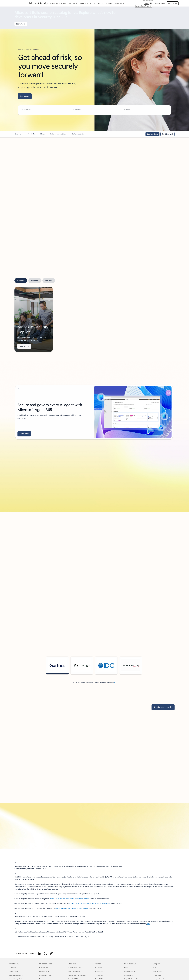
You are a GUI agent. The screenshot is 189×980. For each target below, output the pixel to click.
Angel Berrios (92, 903)
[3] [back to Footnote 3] (16, 913)
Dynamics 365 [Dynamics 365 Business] (99, 975)
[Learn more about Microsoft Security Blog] (24, 434)
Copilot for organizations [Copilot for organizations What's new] (17, 979)
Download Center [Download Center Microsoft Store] (44, 971)
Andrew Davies (74, 903)
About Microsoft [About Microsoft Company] (157, 971)
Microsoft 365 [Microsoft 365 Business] (99, 979)
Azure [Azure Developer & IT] (126, 967)
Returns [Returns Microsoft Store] (42, 979)
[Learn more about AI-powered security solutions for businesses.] (24, 346)
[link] (19, 135)
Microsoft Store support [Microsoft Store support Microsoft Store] (46, 975)
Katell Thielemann (61, 908)
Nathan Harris (65, 899)
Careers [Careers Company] (155, 967)
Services (100, 3)
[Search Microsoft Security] (148, 3)
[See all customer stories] (163, 707)
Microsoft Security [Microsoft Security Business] (100, 971)
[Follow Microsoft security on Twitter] (45, 953)
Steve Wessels (84, 899)
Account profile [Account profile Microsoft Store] (44, 967)
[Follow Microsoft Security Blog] (51, 953)
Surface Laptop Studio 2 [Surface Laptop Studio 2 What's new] (16, 975)
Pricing (93, 3)
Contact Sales (160, 3)
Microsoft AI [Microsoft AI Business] (98, 967)
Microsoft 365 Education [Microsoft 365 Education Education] (75, 979)
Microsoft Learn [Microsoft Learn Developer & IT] (129, 975)
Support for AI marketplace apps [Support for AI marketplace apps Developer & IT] (134, 979)
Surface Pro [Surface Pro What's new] (13, 967)
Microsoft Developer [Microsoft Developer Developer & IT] (130, 971)
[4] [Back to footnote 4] (16, 928)
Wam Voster (72, 908)
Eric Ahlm (83, 903)
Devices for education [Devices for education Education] (74, 971)
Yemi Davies (74, 899)
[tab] (21, 281)
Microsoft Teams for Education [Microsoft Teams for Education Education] (77, 975)
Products (83, 3)
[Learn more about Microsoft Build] (21, 24)
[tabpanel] (94, 319)
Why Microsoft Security (58, 3)
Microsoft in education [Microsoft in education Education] (74, 967)
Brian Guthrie (55, 899)
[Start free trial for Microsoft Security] (167, 134)
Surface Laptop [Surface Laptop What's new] (14, 971)
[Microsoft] (18, 3)
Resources (118, 3)
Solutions (72, 3)
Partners (109, 3)
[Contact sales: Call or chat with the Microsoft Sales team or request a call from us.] (152, 134)
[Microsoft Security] (38, 3)
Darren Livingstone (104, 903)
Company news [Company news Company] (157, 975)
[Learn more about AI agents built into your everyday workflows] (25, 96)
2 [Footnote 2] (115, 682)
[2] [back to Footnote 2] (16, 873)
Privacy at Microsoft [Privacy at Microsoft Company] (158, 979)
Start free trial (173, 3)
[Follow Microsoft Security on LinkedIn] (40, 953)
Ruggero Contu (82, 908)
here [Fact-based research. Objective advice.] (149, 924)
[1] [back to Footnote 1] (15, 863)
